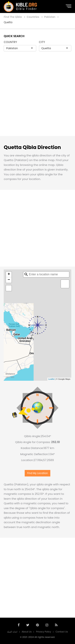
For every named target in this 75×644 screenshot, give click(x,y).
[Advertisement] (37, 98)
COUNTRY (10, 42)
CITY (42, 42)
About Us (27, 632)
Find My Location (37, 473)
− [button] (9, 280)
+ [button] (9, 274)
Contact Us (62, 632)
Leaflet (51, 379)
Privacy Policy (44, 632)
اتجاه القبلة (12, 632)
